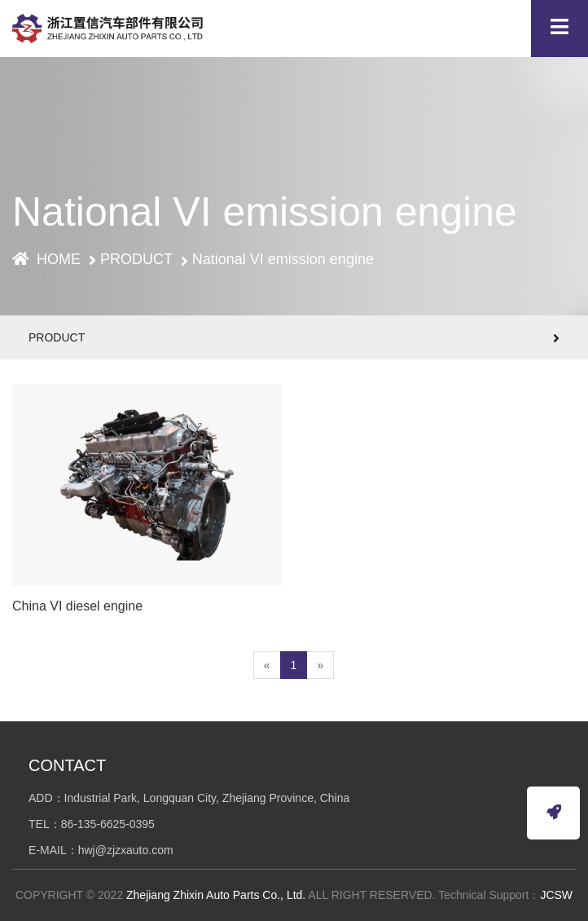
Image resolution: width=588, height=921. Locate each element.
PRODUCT (136, 259)
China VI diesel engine (77, 608)
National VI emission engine (283, 259)
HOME (46, 259)
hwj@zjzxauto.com (126, 850)
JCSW (556, 895)
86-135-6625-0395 (108, 824)
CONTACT (67, 765)
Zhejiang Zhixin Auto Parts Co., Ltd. (216, 895)
